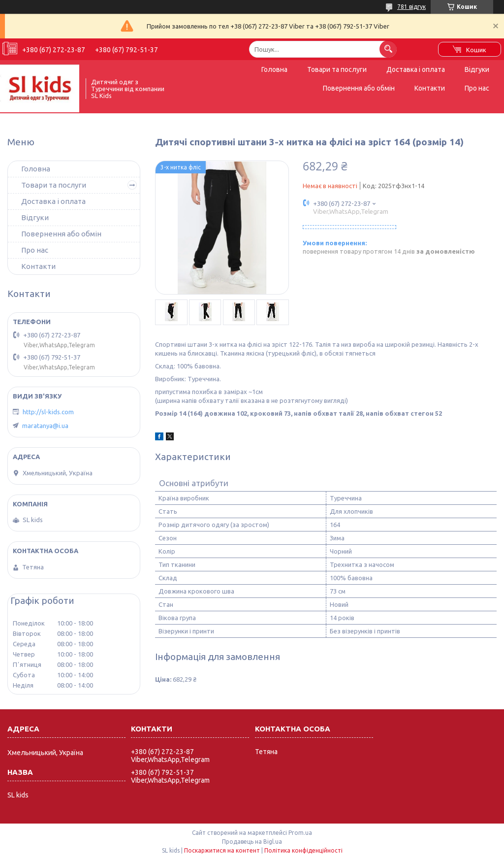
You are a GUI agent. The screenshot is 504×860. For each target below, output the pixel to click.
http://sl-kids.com (48, 412)
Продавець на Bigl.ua (252, 842)
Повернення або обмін (359, 88)
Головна (274, 69)
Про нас (477, 88)
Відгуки (477, 69)
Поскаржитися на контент (222, 850)
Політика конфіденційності (303, 850)
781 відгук (411, 7)
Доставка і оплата (416, 69)
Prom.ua (300, 833)
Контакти (430, 88)
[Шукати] (388, 49)
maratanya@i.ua (45, 426)
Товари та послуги (337, 69)
